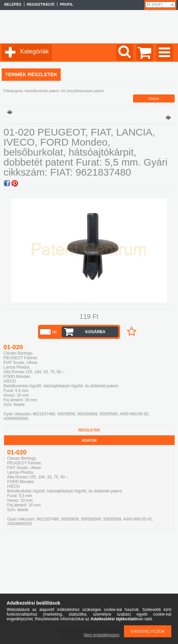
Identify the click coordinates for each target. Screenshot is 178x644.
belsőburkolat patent (42, 91)
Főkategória (13, 91)
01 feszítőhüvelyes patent (83, 91)
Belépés (13, 4)
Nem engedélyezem (101, 635)
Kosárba (95, 332)
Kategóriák (34, 51)
